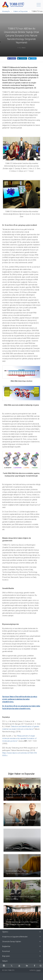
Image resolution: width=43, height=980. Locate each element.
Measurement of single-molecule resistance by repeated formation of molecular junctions (19, 738)
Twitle (34, 58)
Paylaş (13, 58)
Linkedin (23, 58)
